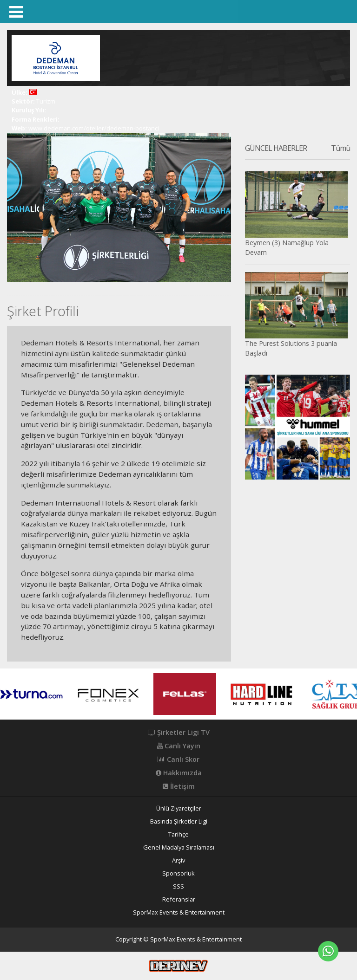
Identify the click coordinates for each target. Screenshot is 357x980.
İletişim (179, 786)
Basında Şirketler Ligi (179, 821)
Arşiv (178, 860)
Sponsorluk (178, 873)
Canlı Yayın (179, 746)
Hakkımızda (179, 773)
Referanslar (179, 899)
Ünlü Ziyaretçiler (179, 808)
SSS (178, 886)
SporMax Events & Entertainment (179, 912)
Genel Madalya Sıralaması (179, 847)
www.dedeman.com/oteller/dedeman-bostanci (94, 128)
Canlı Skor (178, 759)
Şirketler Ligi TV (179, 733)
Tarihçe (178, 834)
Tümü (340, 149)
